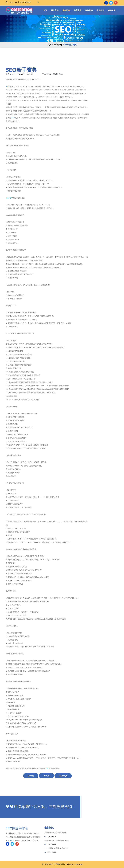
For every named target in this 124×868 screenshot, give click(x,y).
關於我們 (55, 10)
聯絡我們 (89, 10)
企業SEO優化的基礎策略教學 (56, 840)
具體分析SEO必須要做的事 (55, 833)
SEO (8, 86)
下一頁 (46, 776)
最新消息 (66, 10)
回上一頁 (63, 776)
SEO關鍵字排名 (17, 829)
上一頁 (31, 776)
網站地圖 (112, 10)
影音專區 (77, 10)
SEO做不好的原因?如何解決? (56, 848)
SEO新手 (9, 198)
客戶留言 (100, 10)
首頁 (46, 10)
